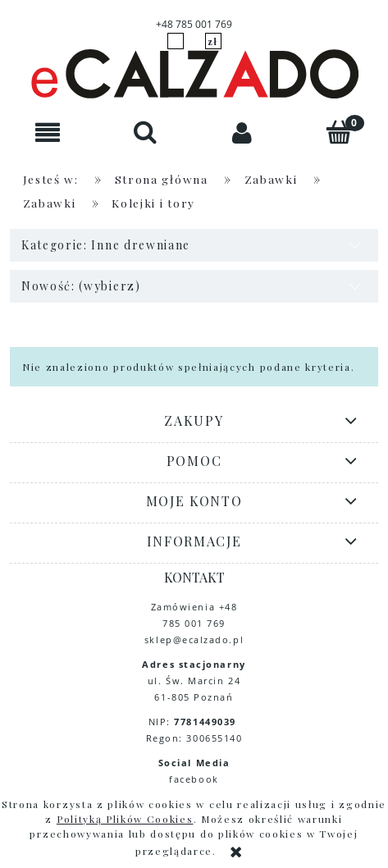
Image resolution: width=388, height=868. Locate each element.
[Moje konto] (243, 132)
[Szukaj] (145, 132)
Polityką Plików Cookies (125, 819)
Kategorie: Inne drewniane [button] (106, 245)
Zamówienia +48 (194, 607)
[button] (48, 132)
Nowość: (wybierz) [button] (81, 286)
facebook (194, 779)
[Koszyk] (340, 132)
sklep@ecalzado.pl (194, 640)
